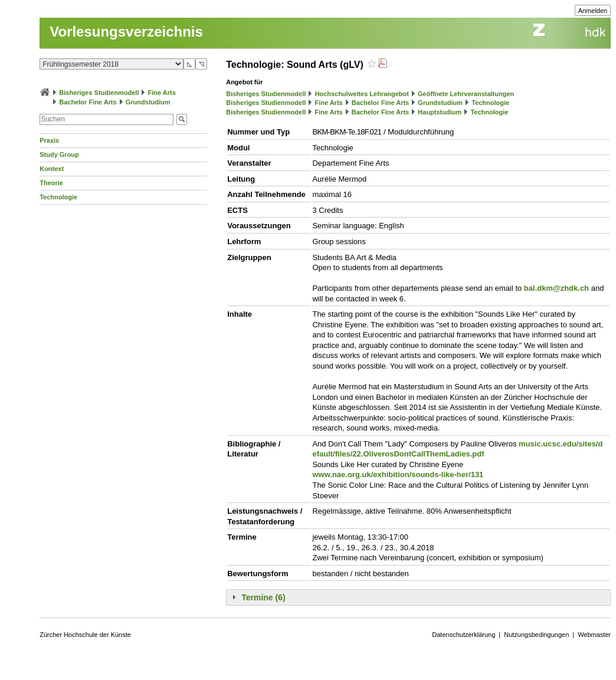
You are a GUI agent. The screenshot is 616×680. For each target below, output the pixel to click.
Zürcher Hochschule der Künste (85, 635)
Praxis (49, 140)
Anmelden (593, 11)
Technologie (58, 197)
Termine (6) (263, 597)
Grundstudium (148, 102)
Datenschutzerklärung (463, 635)
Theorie (51, 183)
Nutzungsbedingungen (536, 635)
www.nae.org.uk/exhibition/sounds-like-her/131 (398, 474)
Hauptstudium (440, 112)
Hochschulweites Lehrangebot (362, 94)
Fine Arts (162, 93)
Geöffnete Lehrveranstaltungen (466, 94)
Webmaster (594, 635)
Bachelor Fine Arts (88, 102)
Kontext (52, 169)
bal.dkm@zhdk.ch (556, 288)
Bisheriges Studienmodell (99, 93)
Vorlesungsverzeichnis (126, 32)
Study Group (59, 155)
